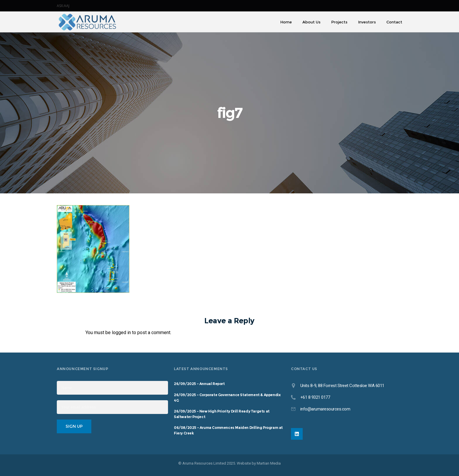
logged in (121, 332)
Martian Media (269, 463)
